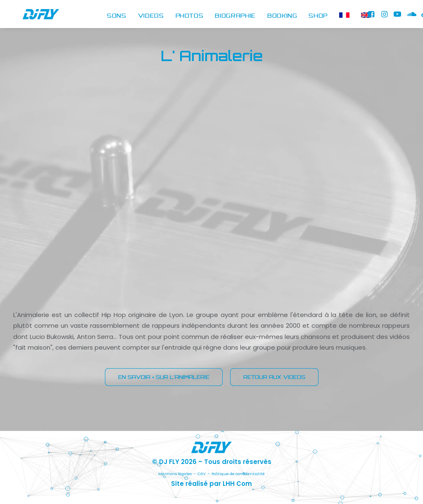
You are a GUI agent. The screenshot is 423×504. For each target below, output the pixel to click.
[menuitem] (117, 16)
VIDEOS (151, 16)
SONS (117, 16)
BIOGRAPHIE (235, 16)
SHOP (318, 16)
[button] (372, 16)
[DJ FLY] (32, 16)
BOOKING (282, 16)
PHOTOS (190, 16)
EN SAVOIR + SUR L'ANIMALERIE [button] (164, 377)
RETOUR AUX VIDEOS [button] (274, 377)
